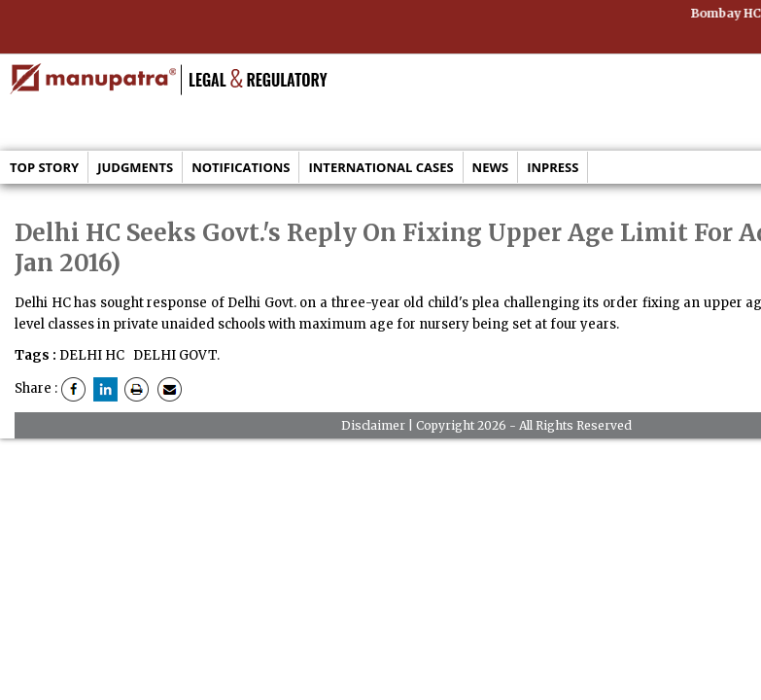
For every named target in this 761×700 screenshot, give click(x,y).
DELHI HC (92, 355)
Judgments (135, 167)
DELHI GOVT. (175, 355)
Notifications (241, 167)
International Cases (380, 167)
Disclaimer (373, 425)
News (491, 167)
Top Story (44, 167)
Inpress (553, 167)
